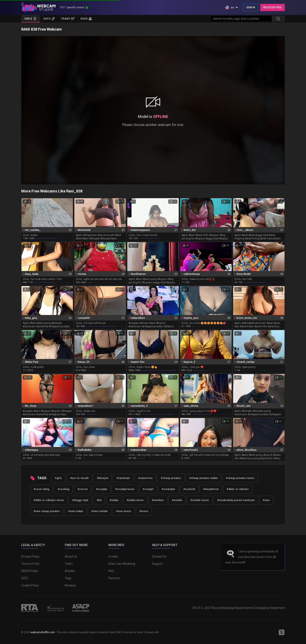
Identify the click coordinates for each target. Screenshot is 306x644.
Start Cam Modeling (122, 564)
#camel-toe (145, 478)
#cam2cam (123, 478)
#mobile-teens (200, 500)
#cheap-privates (171, 478)
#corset (83, 489)
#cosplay (101, 489)
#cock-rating (41, 489)
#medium (158, 500)
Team (69, 564)
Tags (68, 578)
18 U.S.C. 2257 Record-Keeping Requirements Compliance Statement (238, 608)
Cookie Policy (30, 585)
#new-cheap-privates (47, 511)
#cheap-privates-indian (203, 478)
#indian (114, 500)
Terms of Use (30, 564)
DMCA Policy (30, 571)
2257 (25, 578)
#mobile (177, 500)
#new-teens (124, 511)
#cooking (63, 489)
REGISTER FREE (273, 7)
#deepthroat (211, 489)
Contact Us (159, 556)
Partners (114, 578)
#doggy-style (80, 500)
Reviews (70, 585)
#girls (58, 478)
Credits (113, 556)
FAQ (111, 571)
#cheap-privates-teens (240, 478)
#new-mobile (100, 511)
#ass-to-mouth (79, 478)
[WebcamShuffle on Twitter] (282, 632)
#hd (99, 500)
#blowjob (103, 478)
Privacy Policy (30, 556)
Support (157, 564)
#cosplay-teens (125, 489)
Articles (70, 571)
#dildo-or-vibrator (238, 489)
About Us (71, 556)
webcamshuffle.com (43, 632)
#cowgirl (148, 489)
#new (266, 500)
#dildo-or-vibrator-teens (49, 500)
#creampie (168, 489)
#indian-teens (135, 500)
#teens (144, 511)
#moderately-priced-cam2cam (236, 500)
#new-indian (76, 511)
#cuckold (189, 489)
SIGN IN (251, 7)
